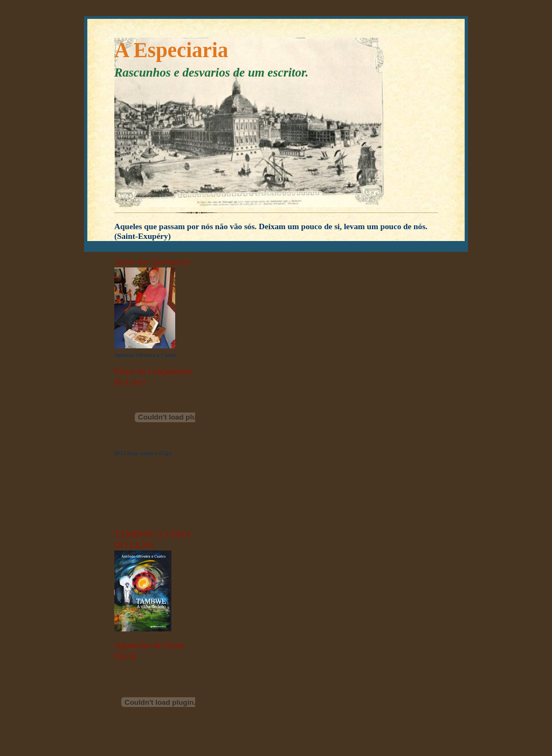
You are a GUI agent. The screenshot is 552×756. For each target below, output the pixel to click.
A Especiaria (171, 50)
